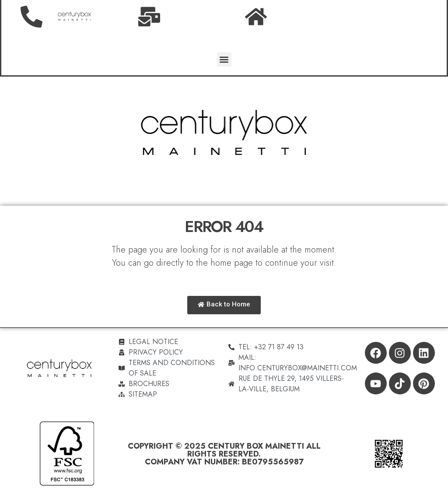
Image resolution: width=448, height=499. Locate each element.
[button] (224, 59)
